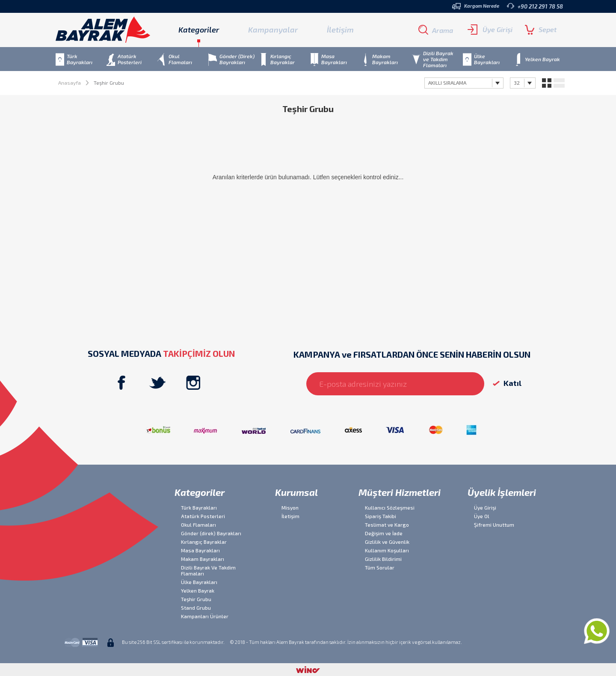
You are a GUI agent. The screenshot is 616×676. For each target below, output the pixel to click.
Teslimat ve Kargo (387, 525)
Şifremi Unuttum (494, 525)
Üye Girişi (490, 30)
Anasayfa (70, 83)
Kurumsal (296, 492)
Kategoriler (200, 492)
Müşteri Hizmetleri (400, 492)
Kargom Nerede (476, 6)
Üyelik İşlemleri (502, 492)
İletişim (340, 30)
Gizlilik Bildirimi (383, 559)
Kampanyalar (273, 30)
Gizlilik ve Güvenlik (387, 542)
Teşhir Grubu (196, 599)
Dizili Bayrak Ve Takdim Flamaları (208, 570)
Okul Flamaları (198, 525)
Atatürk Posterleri (203, 516)
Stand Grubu (196, 608)
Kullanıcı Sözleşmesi (390, 507)
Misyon (290, 507)
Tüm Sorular (380, 567)
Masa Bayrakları (200, 550)
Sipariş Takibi (381, 516)
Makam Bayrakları (203, 559)
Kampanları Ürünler (205, 616)
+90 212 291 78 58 (535, 6)
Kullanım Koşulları (387, 550)
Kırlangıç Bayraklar (204, 542)
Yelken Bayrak (198, 590)
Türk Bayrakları (199, 507)
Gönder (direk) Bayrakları (211, 533)
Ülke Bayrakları (199, 582)
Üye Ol (482, 516)
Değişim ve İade (384, 533)
